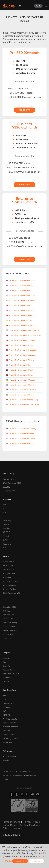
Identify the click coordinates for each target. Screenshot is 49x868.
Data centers (8, 670)
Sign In (38, 6)
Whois (5, 779)
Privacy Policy (31, 822)
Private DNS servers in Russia (20, 385)
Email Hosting (8, 638)
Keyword (6, 524)
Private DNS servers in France (20, 310)
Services (6, 556)
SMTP (5, 540)
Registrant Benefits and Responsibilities (19, 775)
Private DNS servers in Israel (20, 365)
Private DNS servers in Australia (21, 390)
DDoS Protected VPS (11, 593)
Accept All (20, 861)
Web (5, 509)
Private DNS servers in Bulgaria (21, 355)
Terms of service (11, 822)
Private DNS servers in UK (18, 306)
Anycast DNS (8, 619)
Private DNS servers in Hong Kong (22, 400)
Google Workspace (11, 581)
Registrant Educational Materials (16, 771)
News (5, 662)
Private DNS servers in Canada (20, 301)
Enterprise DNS (9, 491)
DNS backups (8, 615)
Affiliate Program (10, 756)
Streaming (7, 544)
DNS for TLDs (8, 634)
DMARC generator (10, 738)
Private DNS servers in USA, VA (21, 296)
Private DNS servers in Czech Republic (24, 335)
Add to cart (24, 110)
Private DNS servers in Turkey (20, 360)
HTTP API (7, 715)
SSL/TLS (6, 532)
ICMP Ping (7, 520)
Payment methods (10, 727)
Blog (4, 695)
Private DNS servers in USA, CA (21, 286)
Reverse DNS (8, 566)
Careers (6, 681)
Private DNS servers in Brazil (20, 395)
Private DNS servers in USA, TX (21, 281)
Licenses (17, 828)
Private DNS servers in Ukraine (20, 380)
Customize (36, 861)
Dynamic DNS (8, 562)
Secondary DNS (9, 607)
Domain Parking (9, 589)
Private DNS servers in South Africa (22, 405)
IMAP (5, 548)
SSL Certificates (9, 585)
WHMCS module (10, 719)
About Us (6, 658)
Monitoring (7, 499)
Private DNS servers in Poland (20, 345)
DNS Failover (8, 570)
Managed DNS (9, 573)
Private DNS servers (11, 630)
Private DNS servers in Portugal (21, 325)
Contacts (6, 666)
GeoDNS (6, 487)
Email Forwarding (10, 623)
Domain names (9, 627)
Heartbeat (7, 528)
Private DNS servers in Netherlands (22, 330)
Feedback (7, 678)
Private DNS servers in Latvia (20, 375)
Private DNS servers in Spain (20, 320)
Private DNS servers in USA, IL (20, 291)
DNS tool (6, 731)
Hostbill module (9, 723)
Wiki (4, 699)
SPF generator (9, 735)
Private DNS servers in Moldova (21, 370)
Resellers (6, 760)
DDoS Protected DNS (12, 483)
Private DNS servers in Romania (21, 350)
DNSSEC (6, 611)
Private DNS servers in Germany (21, 315)
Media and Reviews (11, 674)
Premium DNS (8, 479)
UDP (4, 513)
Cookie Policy (9, 825)
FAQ (4, 711)
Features (6, 707)
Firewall (6, 536)
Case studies (8, 703)
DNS (5, 505)
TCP (4, 517)
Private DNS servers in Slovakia (21, 340)
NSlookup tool (8, 742)
